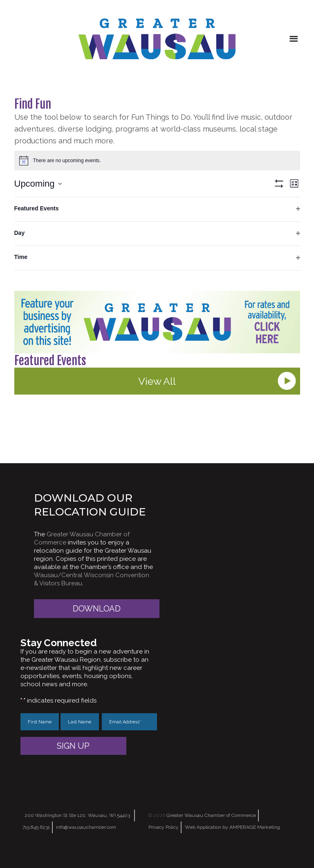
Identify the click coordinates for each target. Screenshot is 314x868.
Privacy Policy (164, 827)
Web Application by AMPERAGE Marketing (232, 827)
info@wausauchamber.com (86, 827)
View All (157, 381)
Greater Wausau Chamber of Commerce (211, 815)
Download (97, 609)
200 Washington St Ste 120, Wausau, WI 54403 (77, 815)
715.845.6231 (36, 827)
